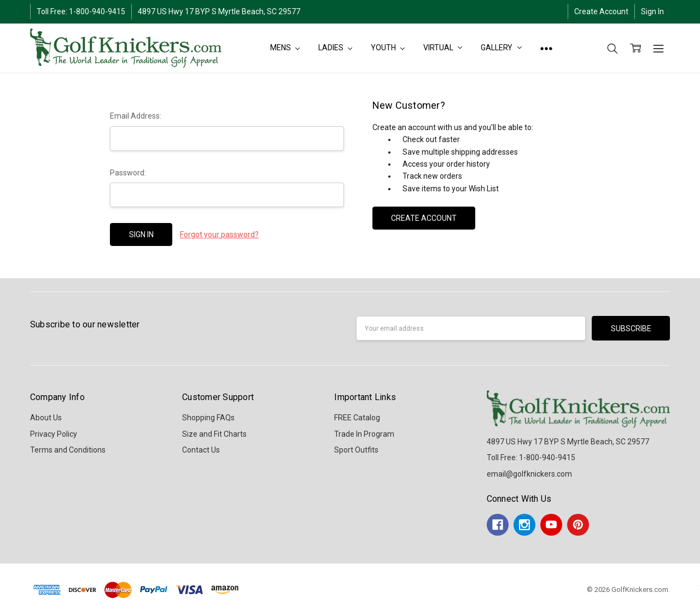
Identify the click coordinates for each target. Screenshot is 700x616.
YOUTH (388, 48)
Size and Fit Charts (214, 434)
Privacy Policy (54, 434)
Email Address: (136, 116)
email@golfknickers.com (529, 474)
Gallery (501, 48)
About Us (46, 418)
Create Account (601, 11)
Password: (128, 173)
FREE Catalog (357, 418)
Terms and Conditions (68, 450)
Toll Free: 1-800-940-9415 (81, 11)
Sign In (652, 11)
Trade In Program (364, 434)
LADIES (335, 48)
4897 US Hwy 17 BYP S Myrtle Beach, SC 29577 (219, 11)
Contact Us (201, 450)
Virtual (443, 48)
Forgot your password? (219, 234)
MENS (285, 48)
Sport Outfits (356, 450)
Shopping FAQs (208, 418)
